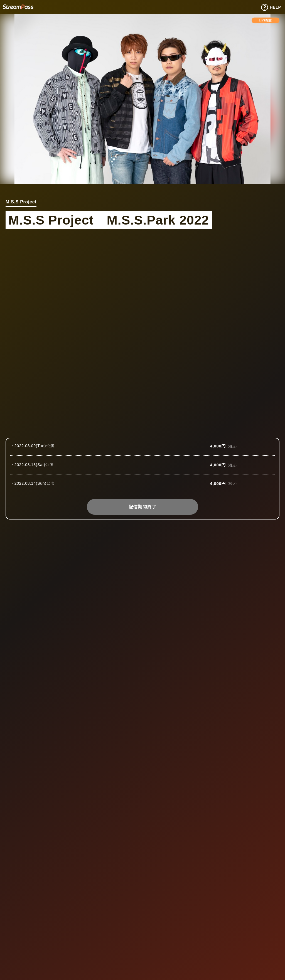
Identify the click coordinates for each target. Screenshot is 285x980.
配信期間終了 (142, 507)
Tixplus (18, 7)
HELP (271, 8)
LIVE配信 (265, 20)
